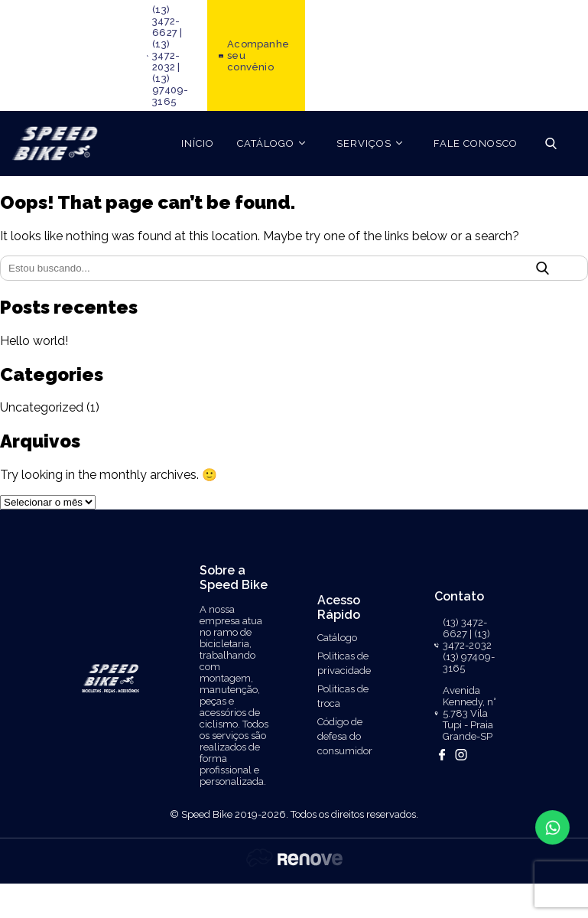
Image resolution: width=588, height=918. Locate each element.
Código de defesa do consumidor (345, 736)
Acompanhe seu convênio (258, 55)
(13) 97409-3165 (170, 90)
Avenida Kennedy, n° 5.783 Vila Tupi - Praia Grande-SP (469, 713)
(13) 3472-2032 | (166, 55)
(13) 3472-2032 (467, 640)
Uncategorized (42, 407)
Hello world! (34, 341)
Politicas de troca (343, 696)
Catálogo (337, 638)
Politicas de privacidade (344, 663)
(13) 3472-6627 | (167, 21)
